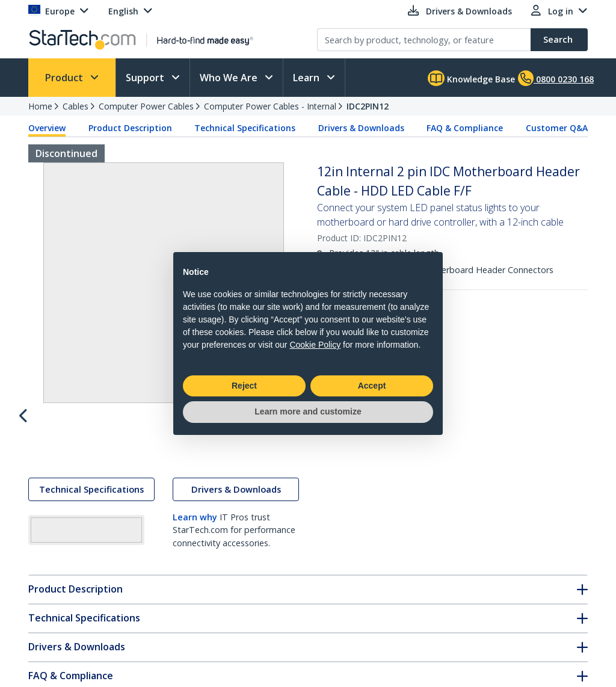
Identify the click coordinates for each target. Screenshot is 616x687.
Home (40, 106)
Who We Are (230, 78)
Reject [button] (244, 386)
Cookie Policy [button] (315, 345)
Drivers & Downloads (361, 128)
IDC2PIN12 (368, 106)
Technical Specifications (245, 128)
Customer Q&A (557, 128)
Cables (75, 106)
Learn (307, 78)
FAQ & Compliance (465, 128)
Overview (47, 128)
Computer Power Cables (146, 106)
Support (146, 78)
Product (65, 78)
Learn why (195, 528)
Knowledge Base (471, 78)
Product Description (130, 128)
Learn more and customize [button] (308, 411)
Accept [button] (372, 386)
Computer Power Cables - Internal (270, 106)
